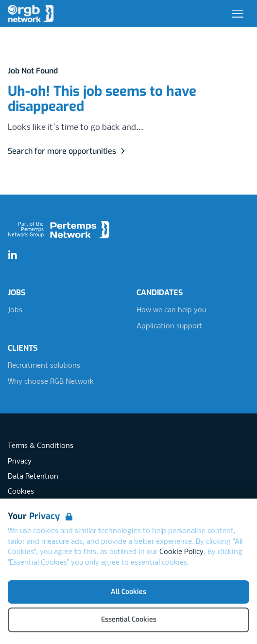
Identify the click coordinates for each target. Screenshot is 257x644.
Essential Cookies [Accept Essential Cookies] (129, 619)
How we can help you (171, 310)
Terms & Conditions (41, 446)
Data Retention (33, 477)
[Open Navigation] (238, 14)
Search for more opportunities (68, 151)
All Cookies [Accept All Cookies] (128, 592)
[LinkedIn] (13, 255)
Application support (169, 326)
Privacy (20, 462)
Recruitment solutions (44, 366)
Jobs (15, 310)
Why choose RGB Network (51, 382)
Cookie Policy (181, 552)
